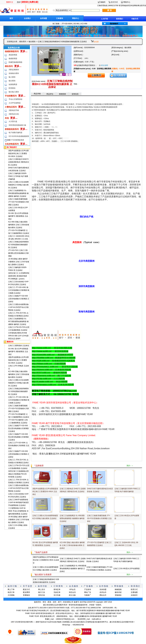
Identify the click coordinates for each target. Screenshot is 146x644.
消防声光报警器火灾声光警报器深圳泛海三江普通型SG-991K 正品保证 (18, 153)
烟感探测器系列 (12, 51)
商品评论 (50, 94)
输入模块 (12, 77)
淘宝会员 (72, 592)
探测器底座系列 (12, 129)
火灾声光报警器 (15, 103)
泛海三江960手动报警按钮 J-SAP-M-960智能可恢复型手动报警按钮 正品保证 (18, 502)
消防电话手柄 (14, 110)
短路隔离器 (13, 84)
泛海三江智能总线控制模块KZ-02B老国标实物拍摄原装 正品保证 (18, 245)
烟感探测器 (13, 59)
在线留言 (134, 595)
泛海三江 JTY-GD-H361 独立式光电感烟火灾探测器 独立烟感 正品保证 (19, 290)
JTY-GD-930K (67, 24)
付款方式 (135, 19)
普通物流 (26, 595)
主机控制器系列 (12, 144)
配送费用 (26, 592)
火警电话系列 (11, 107)
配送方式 (26, 589)
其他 (7, 118)
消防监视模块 (14, 70)
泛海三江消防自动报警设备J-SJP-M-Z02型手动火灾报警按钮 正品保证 (18, 307)
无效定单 (57, 592)
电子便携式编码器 (15, 133)
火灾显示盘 (13, 121)
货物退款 (118, 595)
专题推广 (88, 595)
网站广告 (88, 592)
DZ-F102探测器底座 (16, 140)
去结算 (96, 42)
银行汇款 (42, 592)
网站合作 (103, 595)
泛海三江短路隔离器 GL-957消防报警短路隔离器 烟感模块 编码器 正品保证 (18, 322)
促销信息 (75, 94)
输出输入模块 (14, 92)
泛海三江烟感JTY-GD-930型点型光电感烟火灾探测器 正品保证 (18, 428)
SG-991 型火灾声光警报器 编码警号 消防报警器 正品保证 (18, 216)
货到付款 (42, 595)
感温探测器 (13, 55)
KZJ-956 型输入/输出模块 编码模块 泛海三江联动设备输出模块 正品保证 (19, 225)
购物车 (103, 2)
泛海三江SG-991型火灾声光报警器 (126, 569)
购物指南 (62, 94)
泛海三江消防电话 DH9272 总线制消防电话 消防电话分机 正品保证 (19, 162)
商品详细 (37, 94)
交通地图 (134, 592)
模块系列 (23, 42)
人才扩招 (104, 19)
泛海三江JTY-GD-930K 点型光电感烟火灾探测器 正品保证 (19, 446)
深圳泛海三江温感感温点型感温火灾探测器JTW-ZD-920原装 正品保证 (18, 474)
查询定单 (57, 589)
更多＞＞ (130, 466)
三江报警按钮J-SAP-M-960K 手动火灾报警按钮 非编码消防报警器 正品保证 (18, 511)
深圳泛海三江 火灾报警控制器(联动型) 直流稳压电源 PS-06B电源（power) (19, 276)
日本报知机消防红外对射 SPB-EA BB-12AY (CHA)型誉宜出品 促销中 (18, 336)
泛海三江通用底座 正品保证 (19, 346)
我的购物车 (114, 24)
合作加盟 (43, 18)
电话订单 (11, 592)
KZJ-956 (84, 24)
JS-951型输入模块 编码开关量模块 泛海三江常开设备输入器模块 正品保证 (19, 262)
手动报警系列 (11, 96)
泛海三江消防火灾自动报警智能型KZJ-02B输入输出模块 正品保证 (18, 185)
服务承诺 (118, 592)
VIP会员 (72, 589)
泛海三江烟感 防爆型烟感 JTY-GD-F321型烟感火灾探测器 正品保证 (19, 202)
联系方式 (134, 589)
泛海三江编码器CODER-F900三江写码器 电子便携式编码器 (18, 176)
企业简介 (27, 18)
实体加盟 (103, 589)
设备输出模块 (14, 73)
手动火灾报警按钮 (15, 99)
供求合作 (103, 592)
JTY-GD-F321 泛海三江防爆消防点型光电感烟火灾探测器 (18, 253)
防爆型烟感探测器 (15, 62)
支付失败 (57, 595)
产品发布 (88, 589)
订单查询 (60, 18)
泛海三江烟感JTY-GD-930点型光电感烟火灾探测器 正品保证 (19, 299)
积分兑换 (72, 595)
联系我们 (120, 19)
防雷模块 (12, 88)
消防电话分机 (14, 114)
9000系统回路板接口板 (17, 125)
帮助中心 (76, 18)
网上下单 (11, 589)
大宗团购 (11, 595)
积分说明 (105, 65)
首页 (11, 18)
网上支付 (42, 589)
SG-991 (76, 24)
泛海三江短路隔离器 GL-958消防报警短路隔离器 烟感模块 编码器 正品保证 (18, 193)
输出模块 (32, 42)
